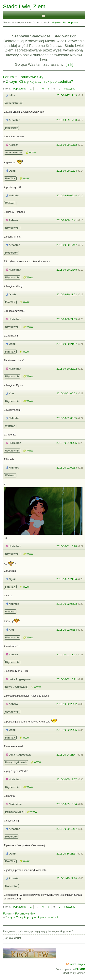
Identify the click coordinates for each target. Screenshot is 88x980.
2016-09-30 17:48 (67, 270)
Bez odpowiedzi (72, 22)
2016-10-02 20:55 (67, 730)
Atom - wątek (78, 964)
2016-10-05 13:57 (67, 779)
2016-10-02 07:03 (67, 604)
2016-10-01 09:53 (67, 468)
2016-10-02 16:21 (67, 679)
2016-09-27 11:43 (67, 95)
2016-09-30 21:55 (67, 319)
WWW (33, 153)
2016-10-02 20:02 (67, 704)
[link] (70, 64)
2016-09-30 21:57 (67, 344)
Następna (70, 89)
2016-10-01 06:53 (67, 393)
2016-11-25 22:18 (67, 878)
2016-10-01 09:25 (67, 443)
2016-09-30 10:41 (67, 220)
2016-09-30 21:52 (67, 294)
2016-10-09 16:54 (67, 804)
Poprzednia (20, 89)
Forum (8, 77)
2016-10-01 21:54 (67, 579)
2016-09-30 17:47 (67, 245)
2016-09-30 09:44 (67, 195)
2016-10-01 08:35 (67, 418)
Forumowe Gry (31, 77)
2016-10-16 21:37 (67, 854)
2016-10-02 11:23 (67, 654)
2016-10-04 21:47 (67, 755)
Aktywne (56, 22)
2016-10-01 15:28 (67, 546)
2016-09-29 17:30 (67, 120)
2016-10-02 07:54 (67, 630)
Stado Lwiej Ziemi (25, 6)
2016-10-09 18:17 (67, 829)
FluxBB (80, 969)
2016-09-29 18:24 (67, 171)
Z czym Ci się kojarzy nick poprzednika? (40, 81)
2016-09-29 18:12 (67, 145)
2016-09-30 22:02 (67, 369)
